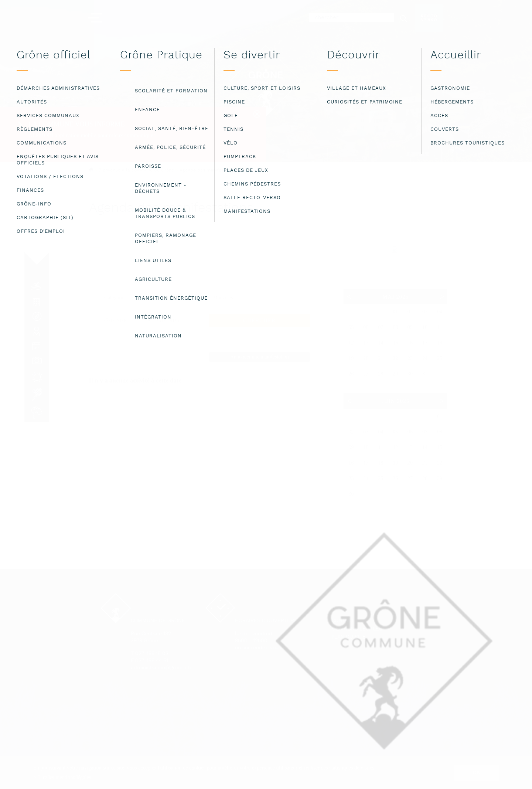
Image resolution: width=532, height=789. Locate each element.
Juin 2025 (395, 401)
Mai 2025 (395, 297)
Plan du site (349, 637)
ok (477, 772)
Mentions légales (357, 629)
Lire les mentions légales (64, 777)
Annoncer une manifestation (260, 357)
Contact (343, 621)
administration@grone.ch (161, 668)
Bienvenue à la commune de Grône (136, 170)
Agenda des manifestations (209, 170)
